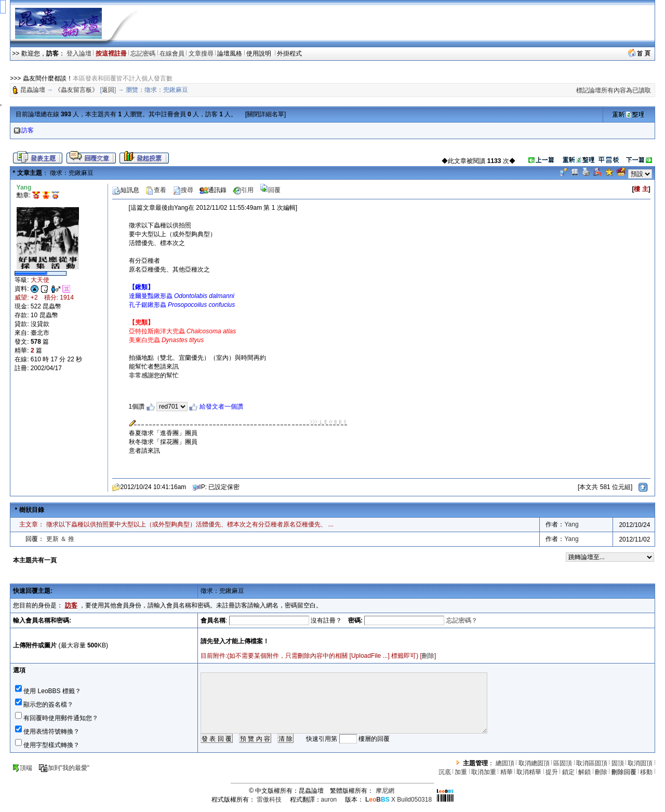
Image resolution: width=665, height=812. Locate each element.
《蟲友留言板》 (76, 90)
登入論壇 (79, 53)
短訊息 (126, 190)
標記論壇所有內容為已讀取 (614, 90)
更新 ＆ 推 (61, 539)
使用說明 (260, 53)
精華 (507, 772)
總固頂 (505, 763)
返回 (108, 90)
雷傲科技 (269, 800)
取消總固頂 (534, 763)
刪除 (428, 656)
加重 (461, 772)
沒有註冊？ (326, 620)
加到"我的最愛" (64, 768)
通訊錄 (213, 190)
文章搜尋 (201, 53)
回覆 (270, 190)
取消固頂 (640, 763)
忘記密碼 (143, 53)
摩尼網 (385, 791)
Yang (571, 524)
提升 (552, 772)
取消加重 (484, 772)
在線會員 (172, 53)
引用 (243, 190)
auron (329, 800)
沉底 (445, 772)
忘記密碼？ (462, 620)
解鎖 (584, 772)
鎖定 (568, 772)
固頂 (618, 763)
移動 (646, 772)
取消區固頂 (592, 763)
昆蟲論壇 (33, 90)
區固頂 (563, 763)
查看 (156, 190)
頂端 (22, 768)
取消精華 (529, 772)
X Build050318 (398, 800)
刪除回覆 (624, 772)
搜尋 (183, 190)
